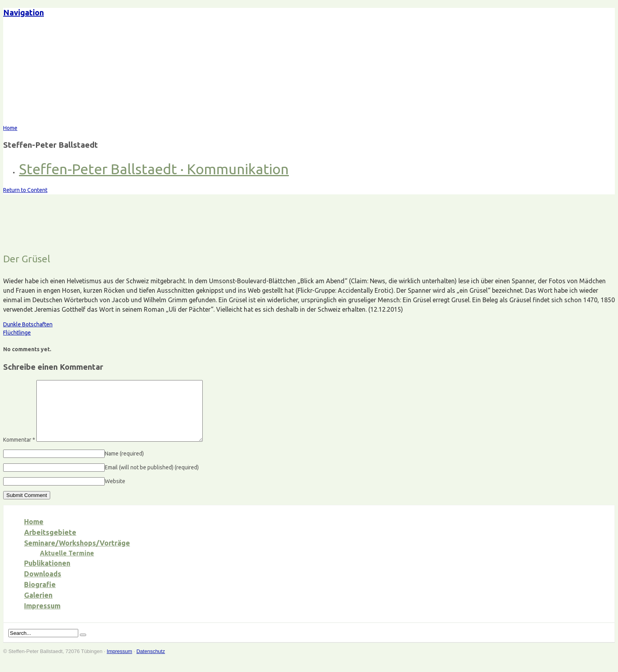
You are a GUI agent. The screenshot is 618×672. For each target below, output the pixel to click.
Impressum (42, 617)
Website (115, 493)
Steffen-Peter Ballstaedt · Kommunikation (154, 169)
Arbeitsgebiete (50, 544)
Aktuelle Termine (67, 565)
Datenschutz (151, 663)
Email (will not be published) (152, 479)
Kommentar (19, 452)
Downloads (43, 585)
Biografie (40, 596)
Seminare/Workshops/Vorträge (77, 555)
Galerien (38, 607)
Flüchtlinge (17, 333)
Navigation (24, 12)
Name (124, 465)
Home (34, 533)
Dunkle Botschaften (28, 324)
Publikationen (47, 575)
